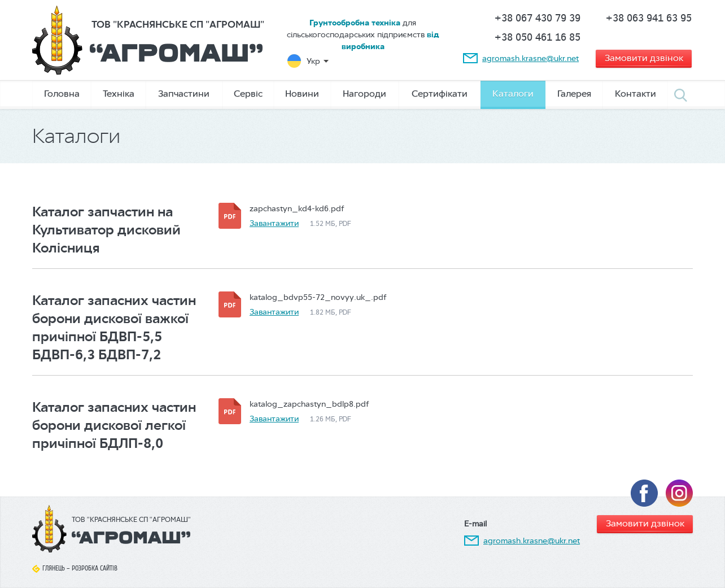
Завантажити (274, 223)
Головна (62, 93)
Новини (302, 93)
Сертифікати (440, 93)
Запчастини (184, 93)
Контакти (636, 93)
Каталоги (513, 93)
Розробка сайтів (95, 568)
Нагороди (364, 93)
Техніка (119, 93)
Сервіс (248, 93)
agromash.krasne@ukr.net (530, 58)
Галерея (574, 93)
